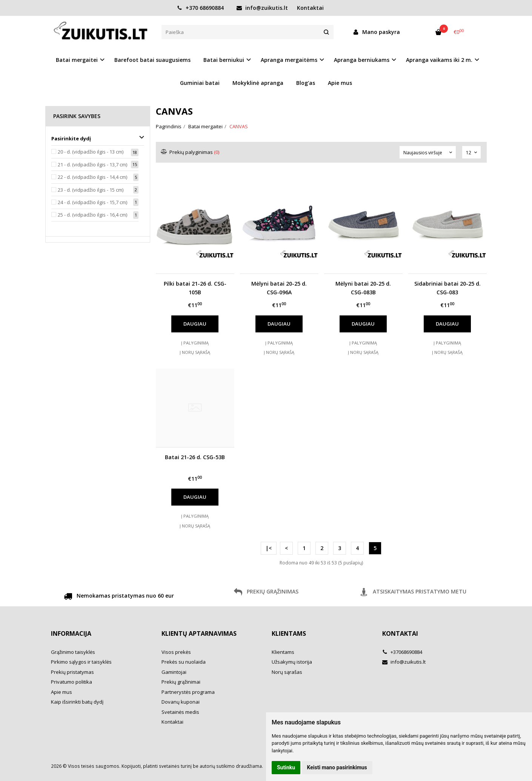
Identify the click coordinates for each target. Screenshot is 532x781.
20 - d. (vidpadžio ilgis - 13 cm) (91, 152)
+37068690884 (402, 652)
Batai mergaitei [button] (77, 60)
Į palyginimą (195, 343)
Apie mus (340, 83)
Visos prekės (176, 652)
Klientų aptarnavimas (199, 633)
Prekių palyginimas (190, 152)
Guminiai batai (200, 83)
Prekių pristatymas (72, 672)
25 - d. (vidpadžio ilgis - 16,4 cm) (92, 215)
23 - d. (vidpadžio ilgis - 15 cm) (91, 190)
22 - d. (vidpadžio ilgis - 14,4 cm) (92, 177)
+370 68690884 (200, 8)
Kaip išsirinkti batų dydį (77, 702)
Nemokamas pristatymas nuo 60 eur (119, 597)
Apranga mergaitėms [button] (289, 60)
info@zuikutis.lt (262, 8)
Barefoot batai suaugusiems (152, 60)
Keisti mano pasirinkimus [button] (337, 767)
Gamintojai (174, 672)
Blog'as (306, 83)
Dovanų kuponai (181, 702)
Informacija (71, 633)
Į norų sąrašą (195, 352)
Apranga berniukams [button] (362, 60)
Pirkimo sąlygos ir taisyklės (81, 662)
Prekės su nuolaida (184, 662)
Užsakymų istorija (292, 662)
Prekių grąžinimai (181, 682)
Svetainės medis (180, 712)
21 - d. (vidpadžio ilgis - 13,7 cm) (92, 165)
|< (269, 548)
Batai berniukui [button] (224, 60)
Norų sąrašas (287, 672)
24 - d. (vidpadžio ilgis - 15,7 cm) (92, 202)
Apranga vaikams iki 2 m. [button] (439, 60)
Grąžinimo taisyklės (73, 652)
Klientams (289, 633)
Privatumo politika (71, 682)
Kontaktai (310, 8)
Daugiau (195, 324)
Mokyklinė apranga (258, 83)
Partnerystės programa (188, 692)
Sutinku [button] (286, 767)
